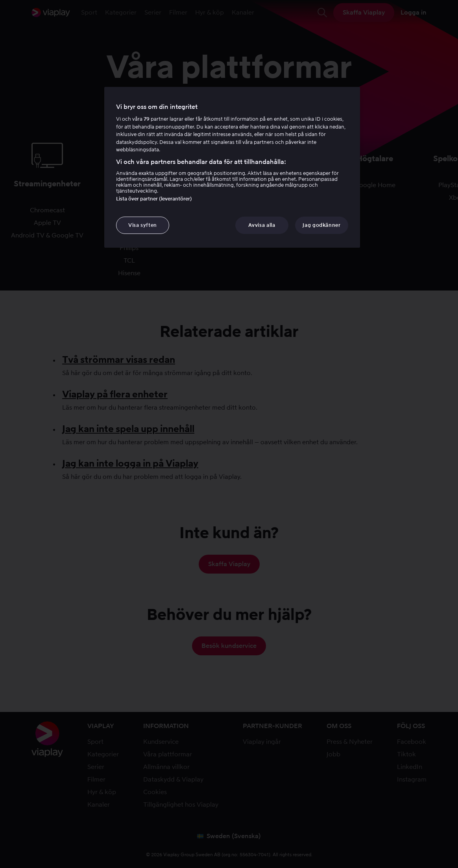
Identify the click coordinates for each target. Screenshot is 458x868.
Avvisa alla (262, 225)
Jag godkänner (321, 225)
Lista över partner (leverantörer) (154, 199)
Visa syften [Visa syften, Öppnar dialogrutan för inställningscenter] (143, 225)
